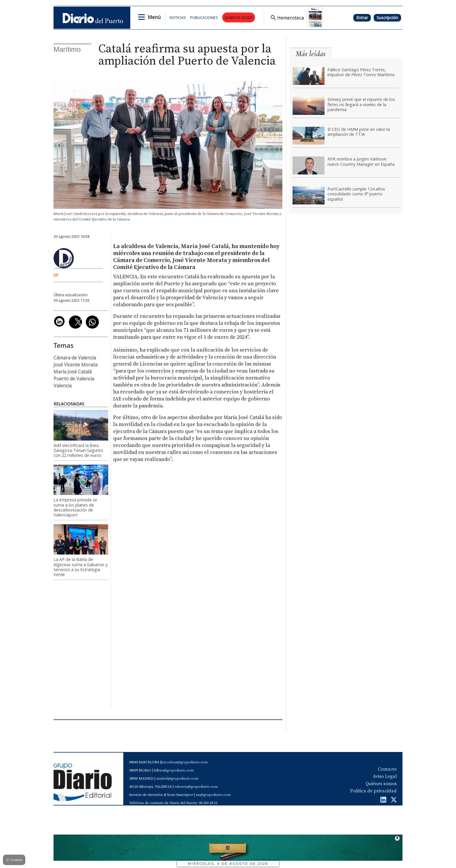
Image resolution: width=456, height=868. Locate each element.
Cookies (14, 860)
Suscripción (387, 18)
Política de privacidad (373, 791)
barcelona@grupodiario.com (184, 762)
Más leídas (311, 54)
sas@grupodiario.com (213, 795)
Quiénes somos (381, 784)
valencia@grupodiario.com (196, 787)
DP (56, 275)
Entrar (362, 18)
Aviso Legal (385, 776)
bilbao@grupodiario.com (174, 770)
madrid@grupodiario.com (177, 779)
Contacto (387, 769)
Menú (154, 17)
